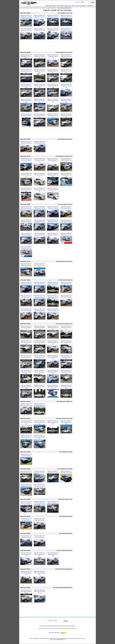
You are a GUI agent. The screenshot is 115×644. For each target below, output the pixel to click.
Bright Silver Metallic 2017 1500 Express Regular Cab (26, 409)
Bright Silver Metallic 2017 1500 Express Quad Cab (26, 288)
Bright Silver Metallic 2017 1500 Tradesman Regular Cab (26, 577)
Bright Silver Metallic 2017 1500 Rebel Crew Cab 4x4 (26, 477)
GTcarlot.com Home (42, 629)
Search (62, 629)
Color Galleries (60, 6)
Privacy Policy (50, 629)
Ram (32, 8)
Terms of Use (57, 629)
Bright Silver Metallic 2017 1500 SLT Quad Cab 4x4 (26, 507)
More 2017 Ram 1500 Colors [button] (65, 8)
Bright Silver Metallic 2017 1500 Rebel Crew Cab (26, 459)
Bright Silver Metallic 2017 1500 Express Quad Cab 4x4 (26, 332)
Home (21, 8)
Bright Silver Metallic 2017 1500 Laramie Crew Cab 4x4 (26, 427)
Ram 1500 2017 (43, 8)
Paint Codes (68, 6)
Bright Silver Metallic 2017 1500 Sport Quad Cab (26, 541)
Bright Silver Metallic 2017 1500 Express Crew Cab (26, 212)
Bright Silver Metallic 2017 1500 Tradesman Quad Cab (26, 559)
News (73, 6)
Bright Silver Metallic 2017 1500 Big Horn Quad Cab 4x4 (26, 165)
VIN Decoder (90, 6)
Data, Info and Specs (81, 6)
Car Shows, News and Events (71, 629)
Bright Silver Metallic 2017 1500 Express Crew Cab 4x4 (26, 270)
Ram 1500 (36, 8)
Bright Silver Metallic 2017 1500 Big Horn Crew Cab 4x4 (26, 61)
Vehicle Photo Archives (50, 6)
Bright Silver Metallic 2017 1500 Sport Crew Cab (26, 524)
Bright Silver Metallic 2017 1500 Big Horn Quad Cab (26, 147)
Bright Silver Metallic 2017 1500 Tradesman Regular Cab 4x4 (26, 596)
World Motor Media (56, 633)
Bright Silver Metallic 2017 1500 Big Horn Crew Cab (26, 21)
